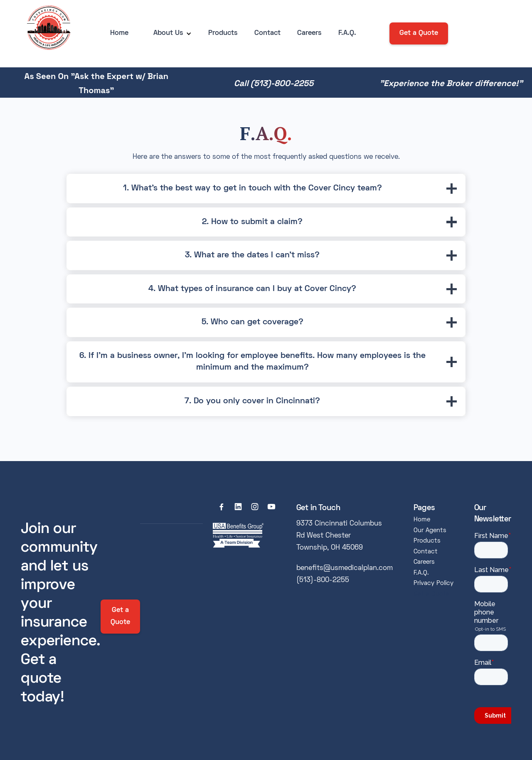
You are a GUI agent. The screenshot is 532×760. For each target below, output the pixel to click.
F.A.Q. (347, 33)
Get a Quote (419, 33)
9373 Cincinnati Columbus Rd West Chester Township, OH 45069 (339, 536)
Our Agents (430, 531)
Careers (309, 33)
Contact (267, 33)
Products (223, 33)
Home (119, 33)
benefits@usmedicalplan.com (345, 568)
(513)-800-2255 (323, 580)
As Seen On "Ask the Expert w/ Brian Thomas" (96, 83)
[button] (168, 33)
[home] (46, 34)
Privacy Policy (433, 583)
